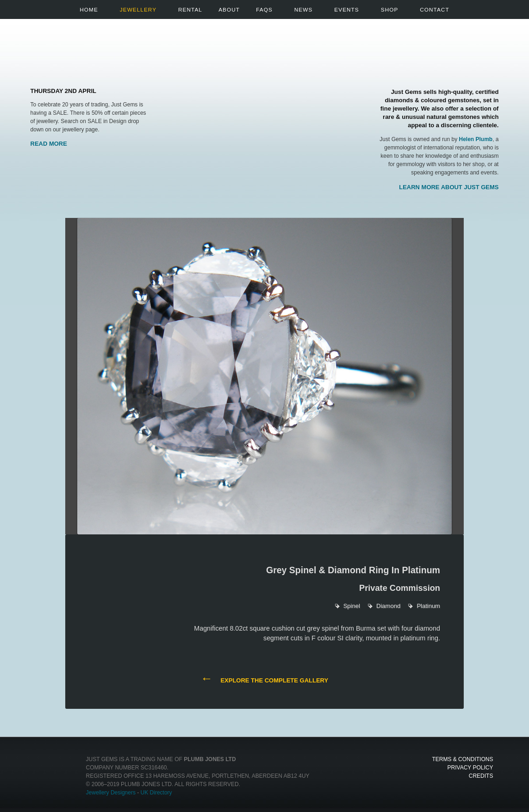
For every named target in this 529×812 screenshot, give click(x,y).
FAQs (264, 9)
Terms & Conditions (462, 759)
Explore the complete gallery (264, 679)
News (303, 9)
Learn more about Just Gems (449, 187)
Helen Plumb (476, 139)
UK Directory (156, 793)
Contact (434, 9)
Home (89, 9)
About (229, 9)
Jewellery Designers (111, 793)
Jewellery (138, 9)
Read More (49, 144)
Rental (190, 9)
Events (346, 9)
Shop (390, 9)
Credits (481, 776)
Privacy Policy (470, 768)
